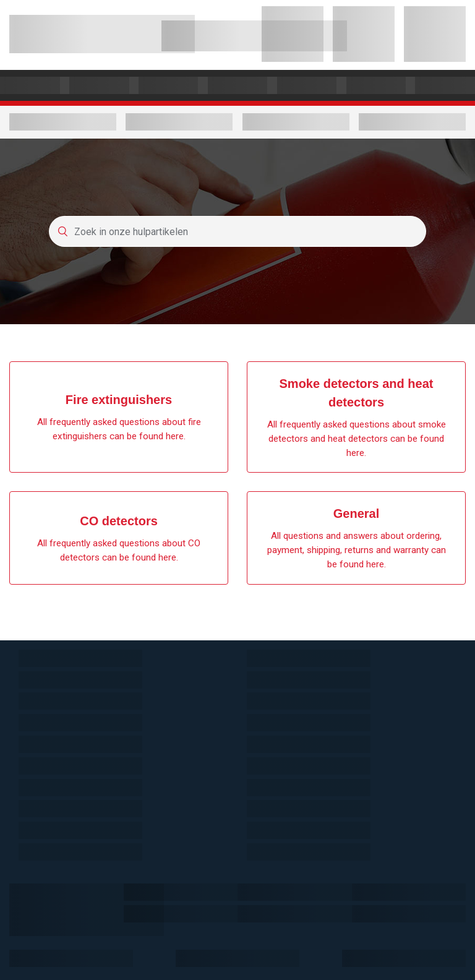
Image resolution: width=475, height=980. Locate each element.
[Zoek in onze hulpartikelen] (237, 231)
